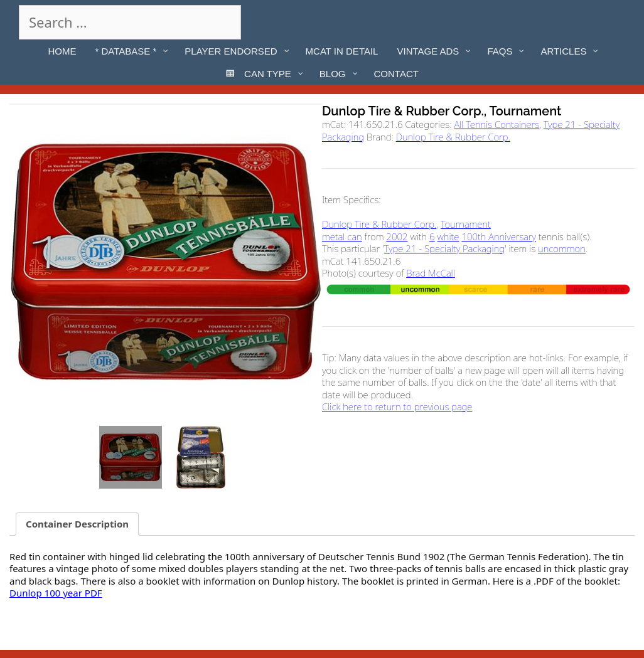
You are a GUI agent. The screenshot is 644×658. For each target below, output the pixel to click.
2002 (397, 236)
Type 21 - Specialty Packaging (444, 248)
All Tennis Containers (496, 124)
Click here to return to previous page (397, 406)
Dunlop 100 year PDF (56, 593)
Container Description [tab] (77, 524)
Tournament (466, 224)
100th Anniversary (499, 236)
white (448, 236)
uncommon (562, 248)
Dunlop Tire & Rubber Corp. (453, 137)
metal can (342, 236)
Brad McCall (431, 273)
